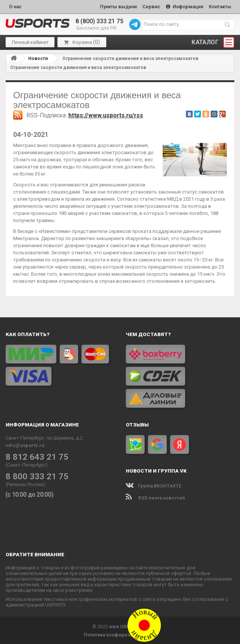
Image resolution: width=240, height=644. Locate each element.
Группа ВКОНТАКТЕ (154, 485)
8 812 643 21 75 (34, 456)
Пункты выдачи (115, 6)
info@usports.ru (25, 444)
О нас (15, 6)
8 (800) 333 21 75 (99, 20)
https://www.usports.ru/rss (106, 114)
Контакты (220, 6)
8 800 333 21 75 (34, 475)
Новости (38, 57)
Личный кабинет (30, 41)
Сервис (149, 6)
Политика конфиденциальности (120, 634)
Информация (183, 6)
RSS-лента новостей (155, 497)
